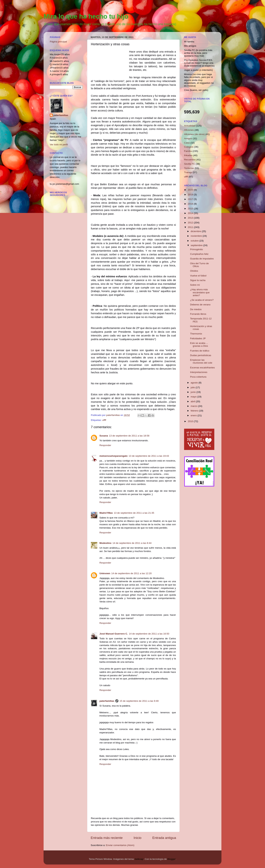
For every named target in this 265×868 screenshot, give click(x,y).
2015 (191, 209)
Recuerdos (190, 160)
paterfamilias (107, 701)
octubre (195, 241)
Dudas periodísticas (201, 355)
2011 (191, 227)
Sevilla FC (190, 164)
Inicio (137, 838)
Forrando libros (198, 314)
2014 (191, 213)
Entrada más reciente (107, 838)
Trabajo (188, 172)
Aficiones (189, 130)
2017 (191, 199)
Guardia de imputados (202, 259)
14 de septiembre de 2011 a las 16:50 (149, 634)
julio (193, 387)
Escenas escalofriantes (202, 368)
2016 (191, 204)
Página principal (58, 42)
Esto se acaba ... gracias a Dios (199, 344)
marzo (194, 406)
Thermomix (196, 334)
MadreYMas (106, 513)
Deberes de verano (200, 305)
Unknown (105, 573)
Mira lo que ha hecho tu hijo (86, 16)
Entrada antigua (164, 838)
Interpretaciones (199, 372)
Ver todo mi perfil (59, 145)
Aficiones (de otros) (194, 134)
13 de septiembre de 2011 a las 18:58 (129, 436)
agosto (195, 383)
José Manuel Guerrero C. (114, 634)
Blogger (171, 859)
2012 (191, 223)
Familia (188, 151)
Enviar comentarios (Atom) (120, 845)
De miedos (196, 309)
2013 (191, 218)
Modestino (105, 543)
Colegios (189, 147)
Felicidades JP (198, 338)
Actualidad (190, 126)
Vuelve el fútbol (198, 276)
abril (193, 401)
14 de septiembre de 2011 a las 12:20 (132, 573)
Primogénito (197, 249)
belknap (139, 859)
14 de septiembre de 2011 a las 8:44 (132, 543)
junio (194, 392)
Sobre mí (195, 285)
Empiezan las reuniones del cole (201, 361)
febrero (195, 411)
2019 (191, 195)
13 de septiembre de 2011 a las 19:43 (149, 456)
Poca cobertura (198, 377)
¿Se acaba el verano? (202, 300)
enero (194, 415)
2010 (191, 421)
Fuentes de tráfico (200, 351)
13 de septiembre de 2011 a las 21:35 (134, 513)
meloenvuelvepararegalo (113, 456)
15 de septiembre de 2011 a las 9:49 (139, 701)
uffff (104, 420)
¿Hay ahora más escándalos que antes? (200, 292)
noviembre (197, 236)
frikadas (188, 155)
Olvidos (194, 271)
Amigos (188, 138)
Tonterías (189, 168)
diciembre (196, 231)
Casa (187, 143)
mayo (194, 397)
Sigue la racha (198, 280)
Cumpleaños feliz (199, 254)
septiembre (197, 245)
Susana (104, 436)
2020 (191, 190)
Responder (105, 445)
